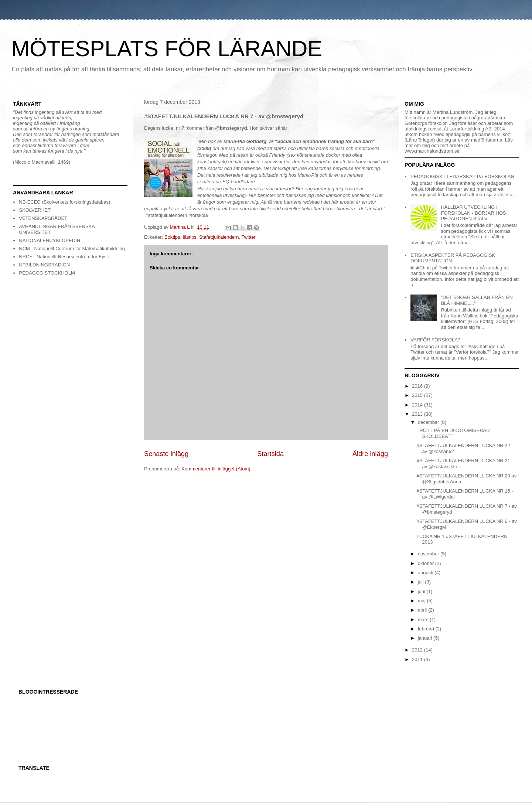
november (429, 554)
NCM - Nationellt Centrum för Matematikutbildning (72, 249)
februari (427, 629)
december (429, 422)
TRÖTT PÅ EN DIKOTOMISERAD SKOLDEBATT (453, 433)
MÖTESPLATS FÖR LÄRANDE (167, 49)
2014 (418, 405)
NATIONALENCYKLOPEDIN (50, 240)
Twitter (249, 237)
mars (424, 620)
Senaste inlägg (166, 454)
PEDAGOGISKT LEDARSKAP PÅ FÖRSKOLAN (462, 176)
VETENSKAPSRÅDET (43, 218)
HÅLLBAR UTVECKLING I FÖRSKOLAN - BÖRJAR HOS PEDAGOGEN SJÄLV (473, 213)
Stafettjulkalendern (219, 237)
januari (426, 638)
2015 (418, 395)
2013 (418, 414)
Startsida (270, 454)
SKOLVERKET (35, 210)
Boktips (172, 237)
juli (422, 582)
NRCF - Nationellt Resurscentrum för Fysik (64, 257)
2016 (418, 386)
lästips (190, 237)
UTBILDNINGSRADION (44, 265)
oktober (427, 563)
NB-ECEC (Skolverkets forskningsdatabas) (64, 202)
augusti (426, 573)
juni (422, 591)
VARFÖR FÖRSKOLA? (435, 340)
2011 (418, 659)
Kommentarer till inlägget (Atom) (216, 469)
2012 (418, 650)
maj (422, 601)
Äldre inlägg (370, 454)
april (423, 610)
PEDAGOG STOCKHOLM (47, 273)
